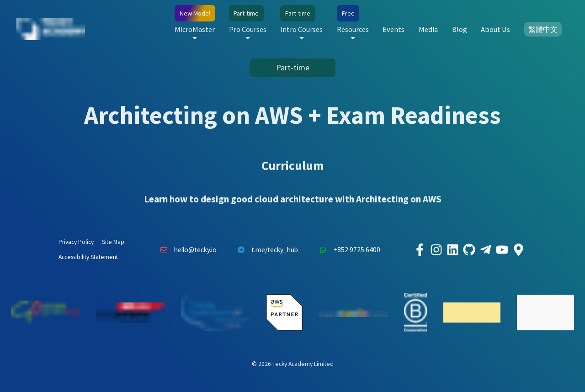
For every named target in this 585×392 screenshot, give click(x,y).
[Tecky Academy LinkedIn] (452, 250)
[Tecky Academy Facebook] (420, 250)
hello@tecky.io (186, 250)
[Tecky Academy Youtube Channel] (502, 250)
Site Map (113, 242)
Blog (460, 29)
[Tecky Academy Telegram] (485, 250)
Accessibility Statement (88, 257)
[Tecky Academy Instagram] (436, 250)
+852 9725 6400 (347, 250)
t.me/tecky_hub (266, 250)
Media (428, 29)
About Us (495, 29)
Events (394, 29)
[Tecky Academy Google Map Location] (518, 250)
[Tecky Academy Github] (469, 250)
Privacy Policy (76, 242)
